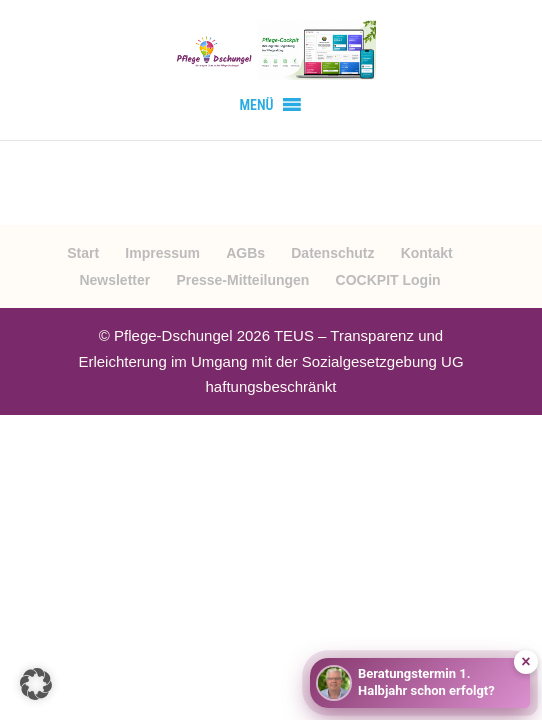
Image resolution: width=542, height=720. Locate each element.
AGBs (245, 253)
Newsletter (114, 280)
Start (83, 253)
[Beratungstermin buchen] (420, 683)
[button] (256, 105)
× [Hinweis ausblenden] (525, 661)
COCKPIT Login (388, 280)
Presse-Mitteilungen (242, 280)
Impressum (162, 253)
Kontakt (427, 253)
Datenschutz (332, 253)
